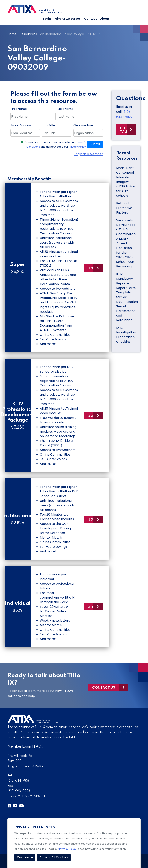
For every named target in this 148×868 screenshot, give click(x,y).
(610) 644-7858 (19, 781)
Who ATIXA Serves (67, 19)
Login (47, 19)
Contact (90, 19)
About (105, 19)
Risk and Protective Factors (124, 208)
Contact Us (104, 687)
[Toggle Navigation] (134, 11)
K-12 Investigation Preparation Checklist (126, 335)
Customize (25, 857)
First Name (19, 109)
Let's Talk (124, 130)
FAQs (38, 747)
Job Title (48, 125)
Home (12, 34)
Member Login (19, 747)
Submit (95, 144)
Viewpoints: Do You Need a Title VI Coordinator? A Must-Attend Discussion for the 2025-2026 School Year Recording (126, 243)
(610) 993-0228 (19, 791)
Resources (28, 34)
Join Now (95, 268)
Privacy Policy (77, 147)
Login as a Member (89, 154)
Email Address (21, 125)
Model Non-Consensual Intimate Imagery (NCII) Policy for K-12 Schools (125, 182)
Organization (83, 125)
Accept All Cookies (54, 857)
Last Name (66, 109)
